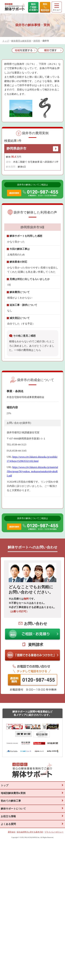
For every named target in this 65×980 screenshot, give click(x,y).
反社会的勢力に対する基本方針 (30, 832)
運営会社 (12, 832)
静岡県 (37, 41)
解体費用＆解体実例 (21, 41)
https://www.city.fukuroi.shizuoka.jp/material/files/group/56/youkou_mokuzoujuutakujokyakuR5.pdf (32, 471)
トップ (6, 41)
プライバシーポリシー (54, 832)
